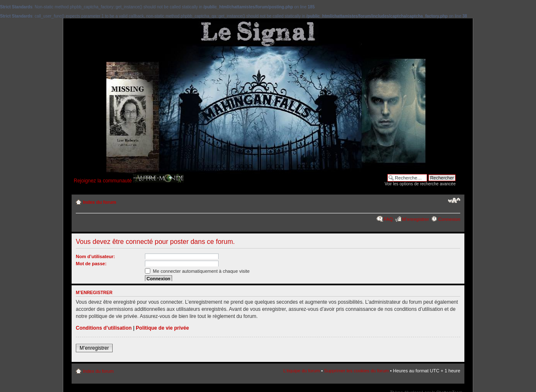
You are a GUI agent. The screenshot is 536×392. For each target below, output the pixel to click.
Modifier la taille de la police (454, 200)
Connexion (449, 219)
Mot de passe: (91, 264)
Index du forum (99, 202)
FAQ (388, 219)
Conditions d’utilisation (104, 328)
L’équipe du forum (301, 371)
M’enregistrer (415, 219)
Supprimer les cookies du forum (357, 371)
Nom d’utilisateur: (95, 256)
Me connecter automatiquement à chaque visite (197, 271)
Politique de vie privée (162, 328)
